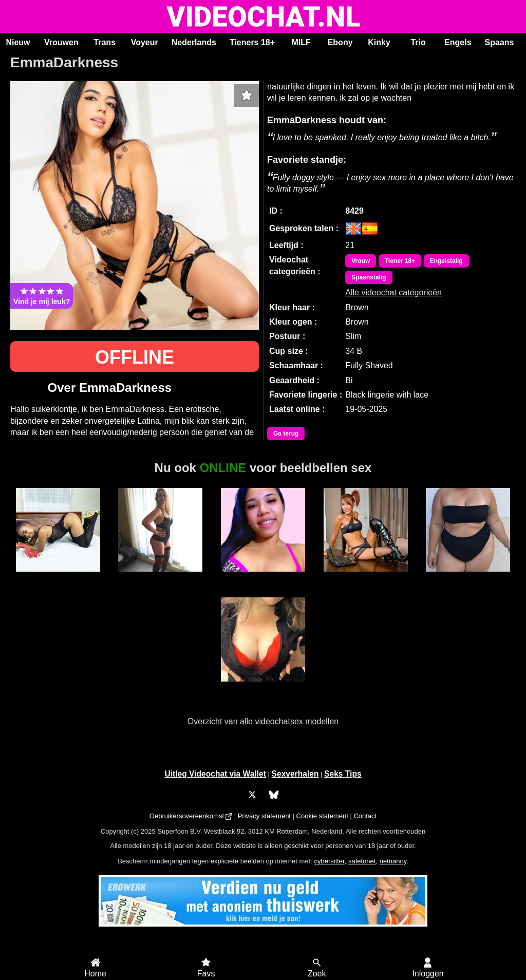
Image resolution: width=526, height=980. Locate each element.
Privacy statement (264, 816)
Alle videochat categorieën (393, 293)
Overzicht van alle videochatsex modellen (263, 721)
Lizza (468, 577)
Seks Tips (343, 774)
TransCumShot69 (366, 577)
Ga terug (286, 434)
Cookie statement (322, 816)
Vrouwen (61, 42)
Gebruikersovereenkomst (187, 816)
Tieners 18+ (252, 42)
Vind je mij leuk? (42, 296)
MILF (301, 42)
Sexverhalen (295, 774)
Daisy (161, 577)
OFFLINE (135, 357)
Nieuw (18, 42)
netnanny (393, 861)
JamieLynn (263, 577)
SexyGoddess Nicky (263, 692)
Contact (365, 816)
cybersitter (329, 861)
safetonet (362, 861)
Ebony (340, 42)
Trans (105, 42)
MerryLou (58, 577)
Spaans (500, 42)
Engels (458, 42)
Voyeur (145, 42)
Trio (418, 42)
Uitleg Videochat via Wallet (215, 774)
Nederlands (194, 42)
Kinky (379, 42)
